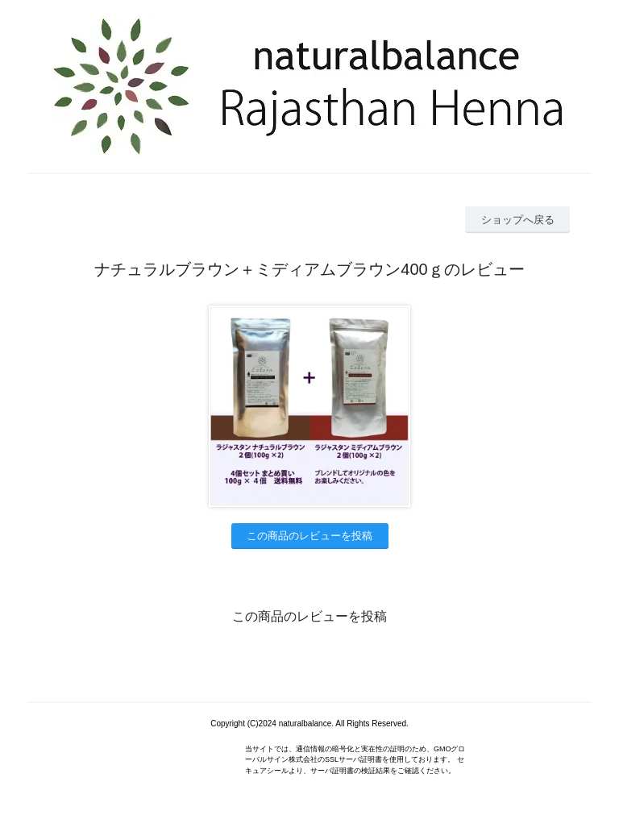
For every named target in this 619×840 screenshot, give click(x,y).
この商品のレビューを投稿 (309, 536)
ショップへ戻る (518, 220)
